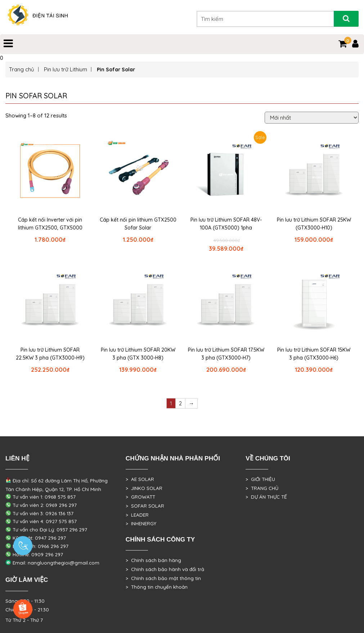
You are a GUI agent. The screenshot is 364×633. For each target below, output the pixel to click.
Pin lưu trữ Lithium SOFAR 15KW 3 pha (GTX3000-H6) (314, 354)
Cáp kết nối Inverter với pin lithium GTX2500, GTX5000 (50, 224)
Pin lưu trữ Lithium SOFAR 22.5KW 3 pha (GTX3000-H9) (50, 354)
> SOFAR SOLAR (145, 506)
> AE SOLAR (140, 479)
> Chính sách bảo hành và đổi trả (165, 569)
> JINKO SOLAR (144, 488)
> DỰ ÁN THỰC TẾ (266, 497)
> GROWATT (140, 497)
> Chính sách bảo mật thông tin (163, 578)
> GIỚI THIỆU (260, 479)
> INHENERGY (141, 523)
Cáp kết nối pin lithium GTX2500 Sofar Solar (138, 224)
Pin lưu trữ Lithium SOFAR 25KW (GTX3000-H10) (314, 224)
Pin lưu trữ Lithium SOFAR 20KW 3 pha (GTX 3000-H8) (138, 354)
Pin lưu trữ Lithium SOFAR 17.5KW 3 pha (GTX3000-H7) (226, 354)
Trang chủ (22, 69)
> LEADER (137, 515)
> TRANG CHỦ (262, 488)
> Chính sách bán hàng (153, 560)
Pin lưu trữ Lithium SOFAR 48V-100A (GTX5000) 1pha (226, 224)
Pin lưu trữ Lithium (66, 69)
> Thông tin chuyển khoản (157, 587)
